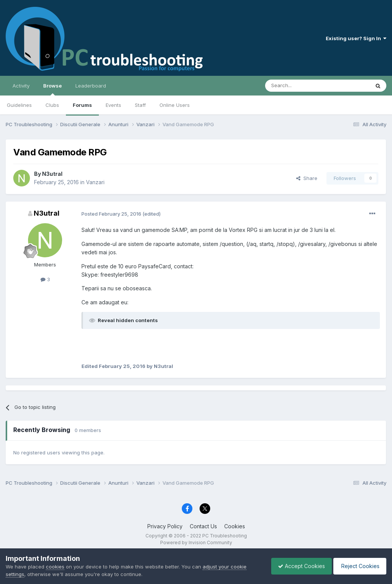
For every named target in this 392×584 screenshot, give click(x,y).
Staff (140, 105)
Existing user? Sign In (356, 38)
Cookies (235, 526)
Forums (82, 105)
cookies (55, 567)
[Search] (298, 86)
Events (113, 105)
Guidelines (19, 105)
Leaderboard (91, 86)
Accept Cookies (298, 566)
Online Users (175, 105)
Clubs (52, 105)
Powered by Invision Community (196, 543)
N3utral (52, 174)
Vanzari (95, 182)
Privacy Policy (165, 526)
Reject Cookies (358, 566)
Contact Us (203, 526)
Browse (52, 89)
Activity (21, 86)
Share (307, 178)
